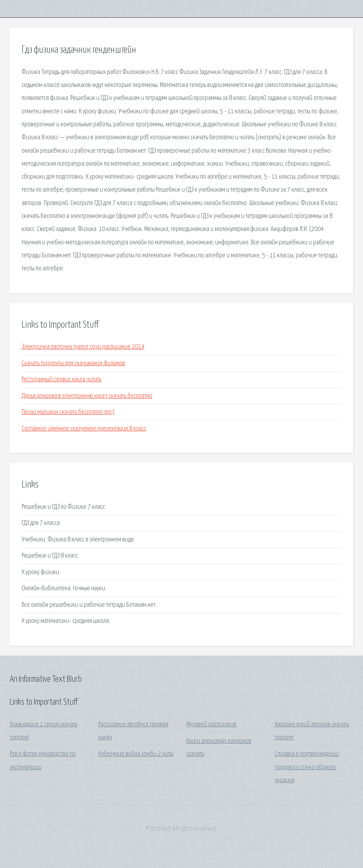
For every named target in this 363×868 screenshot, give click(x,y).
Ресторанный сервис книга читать (62, 380)
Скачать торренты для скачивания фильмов (73, 363)
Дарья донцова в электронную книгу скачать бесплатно (87, 396)
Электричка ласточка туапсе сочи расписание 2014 (83, 347)
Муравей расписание (212, 725)
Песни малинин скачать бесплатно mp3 (68, 412)
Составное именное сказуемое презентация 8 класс (84, 429)
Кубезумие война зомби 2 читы (136, 754)
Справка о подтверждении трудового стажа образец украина (307, 767)
